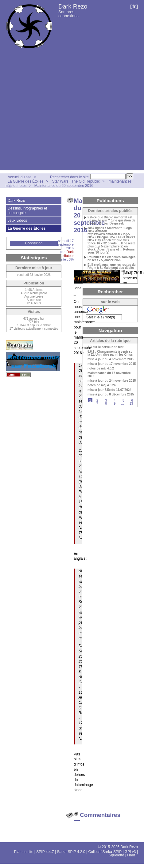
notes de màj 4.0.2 (101, 369)
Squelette (117, 855)
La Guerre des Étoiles (25, 181)
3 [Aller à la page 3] (106, 401)
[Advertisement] (58, 113)
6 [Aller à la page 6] (132, 401)
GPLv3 (130, 852)
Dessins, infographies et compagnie (27, 210)
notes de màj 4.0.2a (102, 385)
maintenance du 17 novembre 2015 (109, 375)
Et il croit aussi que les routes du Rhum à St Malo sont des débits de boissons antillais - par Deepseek (112, 269)
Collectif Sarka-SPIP (105, 852)
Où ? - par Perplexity (103, 279)
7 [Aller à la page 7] (97, 404)
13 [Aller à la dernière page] (131, 404)
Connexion (34, 243)
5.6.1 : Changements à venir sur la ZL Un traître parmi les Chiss (111, 353)
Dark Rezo (73, 6)
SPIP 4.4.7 (45, 852)
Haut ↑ (132, 855)
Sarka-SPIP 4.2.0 (71, 852)
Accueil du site (19, 177)
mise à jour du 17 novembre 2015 (112, 364)
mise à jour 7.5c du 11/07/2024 (109, 390)
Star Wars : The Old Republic (76, 181)
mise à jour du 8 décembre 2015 (111, 395)
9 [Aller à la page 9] (115, 404)
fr (134, 6)
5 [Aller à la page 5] (123, 401)
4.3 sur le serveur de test (105, 347)
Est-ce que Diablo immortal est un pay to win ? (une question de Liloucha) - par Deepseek (111, 221)
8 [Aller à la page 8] (106, 404)
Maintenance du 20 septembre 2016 (64, 186)
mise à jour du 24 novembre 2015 (112, 381)
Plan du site (24, 852)
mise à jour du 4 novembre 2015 (111, 359)
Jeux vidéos (17, 221)
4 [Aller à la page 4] (115, 401)
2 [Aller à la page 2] (97, 401)
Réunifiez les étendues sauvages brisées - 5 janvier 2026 (111, 259)
